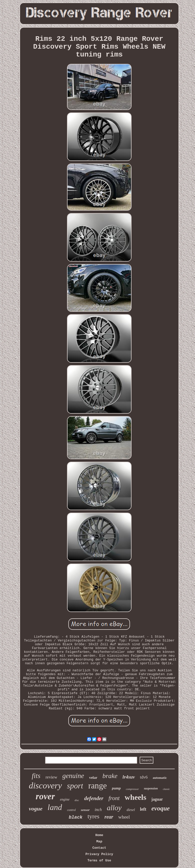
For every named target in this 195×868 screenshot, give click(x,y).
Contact (99, 848)
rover (45, 796)
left (143, 809)
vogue (36, 809)
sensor (85, 810)
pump (116, 788)
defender (94, 798)
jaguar (157, 799)
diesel (131, 810)
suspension (151, 788)
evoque (160, 808)
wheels (135, 797)
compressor (132, 789)
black (76, 817)
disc (77, 800)
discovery (45, 786)
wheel (124, 817)
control (71, 810)
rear (109, 817)
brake (110, 776)
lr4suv (129, 777)
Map (99, 842)
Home (99, 835)
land (55, 807)
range (97, 786)
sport (75, 786)
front (114, 798)
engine (65, 799)
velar (93, 778)
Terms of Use (99, 861)
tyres (94, 816)
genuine (73, 776)
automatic (160, 778)
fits (36, 776)
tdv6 (144, 777)
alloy (114, 808)
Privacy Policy (99, 854)
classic (166, 789)
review (51, 777)
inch (98, 810)
